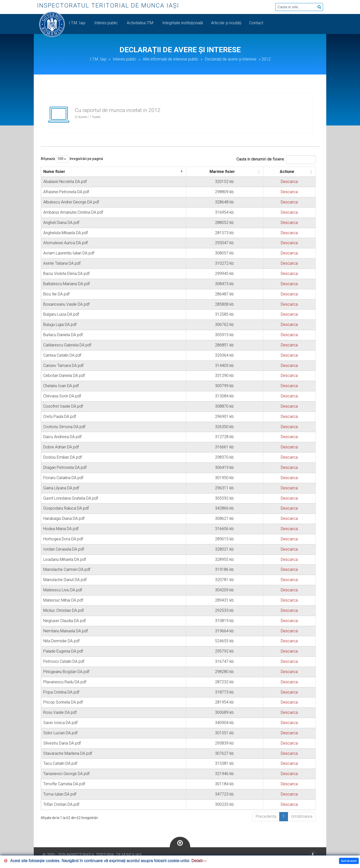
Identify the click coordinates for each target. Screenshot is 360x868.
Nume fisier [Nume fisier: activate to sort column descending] (54, 172)
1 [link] (284, 816)
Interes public (106, 23)
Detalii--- (199, 861)
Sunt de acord (349, 861)
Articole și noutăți (226, 23)
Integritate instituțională (183, 23)
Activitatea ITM (140, 23)
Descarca (289, 182)
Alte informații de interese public (171, 59)
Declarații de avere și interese (231, 59)
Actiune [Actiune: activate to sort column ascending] (287, 172)
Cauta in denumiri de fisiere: (276, 160)
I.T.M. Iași (77, 23)
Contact (257, 23)
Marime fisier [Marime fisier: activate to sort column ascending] (222, 172)
